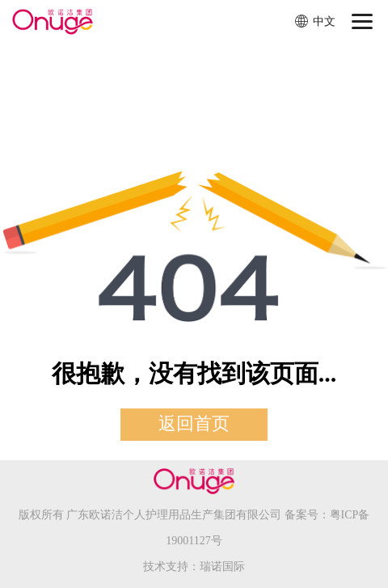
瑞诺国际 (222, 567)
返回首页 (194, 423)
